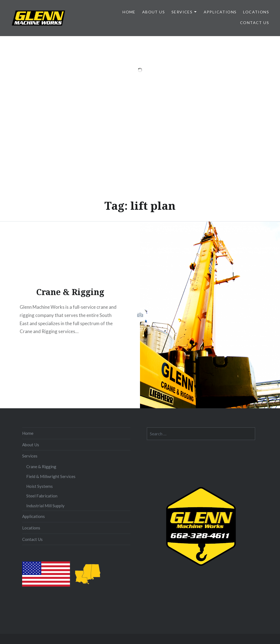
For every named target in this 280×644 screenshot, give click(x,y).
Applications (220, 12)
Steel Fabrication (42, 496)
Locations (256, 12)
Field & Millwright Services (51, 476)
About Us (154, 12)
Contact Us (255, 23)
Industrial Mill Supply (45, 506)
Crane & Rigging (41, 467)
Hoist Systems (40, 486)
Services (182, 12)
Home (129, 12)
